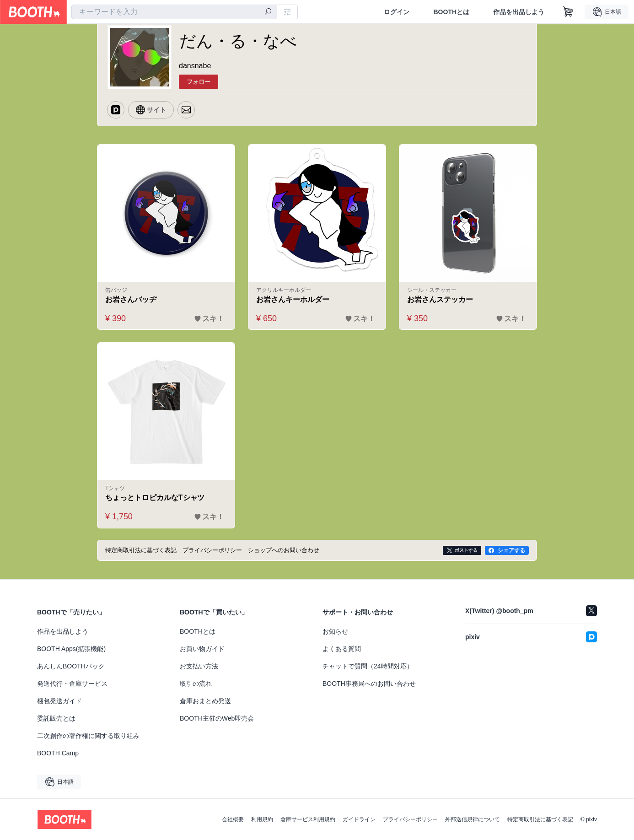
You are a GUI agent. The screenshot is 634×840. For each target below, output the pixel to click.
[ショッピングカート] (568, 12)
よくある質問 (342, 649)
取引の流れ (196, 684)
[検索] (268, 12)
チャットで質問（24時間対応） (368, 666)
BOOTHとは (451, 12)
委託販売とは (56, 718)
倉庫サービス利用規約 (308, 819)
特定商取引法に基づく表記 (540, 819)
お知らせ (335, 631)
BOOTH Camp (58, 753)
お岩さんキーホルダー (293, 299)
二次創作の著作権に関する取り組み (88, 736)
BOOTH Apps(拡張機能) (71, 649)
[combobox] (174, 12)
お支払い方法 (199, 666)
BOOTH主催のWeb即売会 (217, 718)
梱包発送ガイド (59, 701)
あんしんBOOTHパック (71, 666)
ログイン (397, 12)
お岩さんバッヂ (131, 299)
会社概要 (233, 819)
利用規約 (262, 819)
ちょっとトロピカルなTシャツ (155, 498)
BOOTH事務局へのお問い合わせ (369, 684)
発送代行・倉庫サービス (72, 684)
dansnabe (195, 66)
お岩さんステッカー (440, 299)
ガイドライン (359, 819)
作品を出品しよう (519, 12)
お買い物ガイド (202, 649)
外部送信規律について (473, 819)
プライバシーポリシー (410, 819)
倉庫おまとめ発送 (205, 701)
